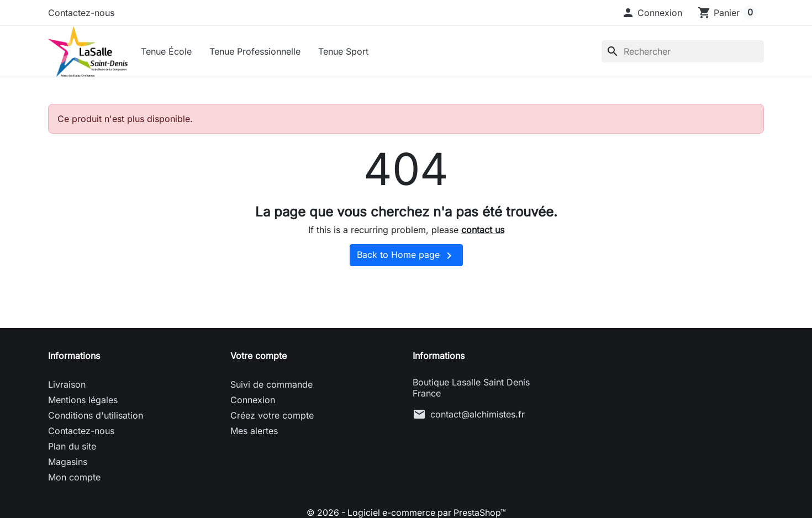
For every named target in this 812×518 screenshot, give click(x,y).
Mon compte (74, 478)
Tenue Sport (344, 51)
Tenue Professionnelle (256, 51)
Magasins (68, 463)
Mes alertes (254, 432)
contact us (483, 231)
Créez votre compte (272, 416)
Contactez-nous (81, 13)
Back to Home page (406, 257)
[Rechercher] (683, 51)
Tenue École (167, 51)
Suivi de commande (271, 385)
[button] (652, 13)
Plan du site (72, 447)
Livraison (67, 385)
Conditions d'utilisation (96, 416)
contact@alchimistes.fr (478, 415)
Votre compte (259, 357)
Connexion (253, 401)
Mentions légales (83, 401)
